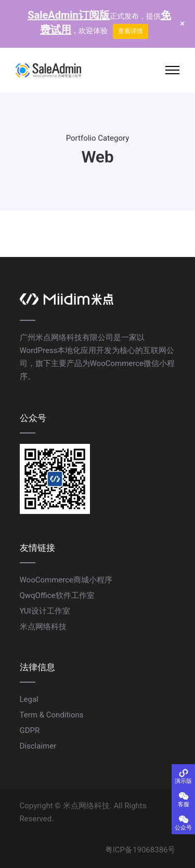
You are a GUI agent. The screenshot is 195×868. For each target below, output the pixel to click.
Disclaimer (38, 746)
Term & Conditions (52, 715)
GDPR (30, 730)
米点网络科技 (43, 627)
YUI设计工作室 (45, 611)
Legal (29, 699)
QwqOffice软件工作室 (57, 595)
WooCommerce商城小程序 (66, 580)
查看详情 (131, 31)
